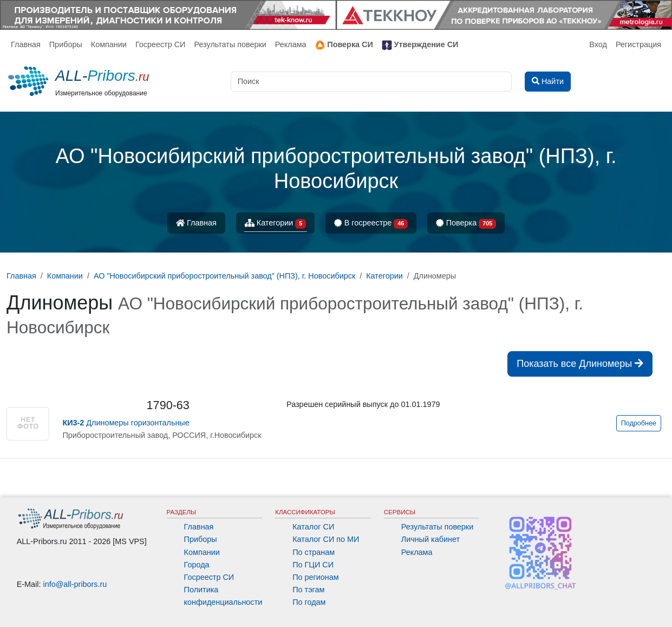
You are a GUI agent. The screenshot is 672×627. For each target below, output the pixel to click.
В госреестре (371, 224)
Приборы (66, 44)
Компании (109, 44)
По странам (314, 552)
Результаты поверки (230, 44)
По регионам (316, 577)
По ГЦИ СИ (313, 565)
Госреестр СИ (161, 44)
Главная (26, 44)
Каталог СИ (313, 527)
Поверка (466, 224)
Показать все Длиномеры (580, 364)
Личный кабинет (430, 539)
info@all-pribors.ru (75, 584)
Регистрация (638, 44)
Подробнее (639, 423)
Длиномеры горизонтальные (126, 423)
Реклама (291, 44)
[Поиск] (371, 82)
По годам (309, 602)
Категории (276, 224)
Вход (598, 44)
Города (197, 565)
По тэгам (308, 590)
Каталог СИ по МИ (326, 539)
